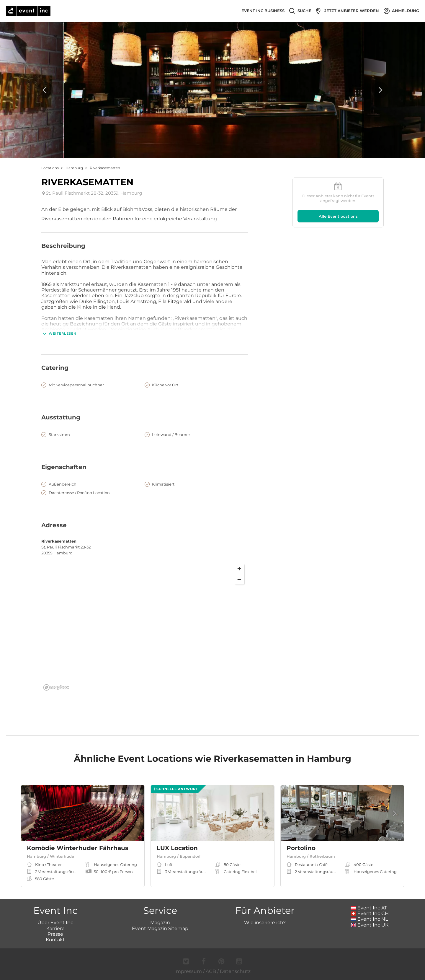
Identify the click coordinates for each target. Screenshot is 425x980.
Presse (55, 934)
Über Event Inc (55, 923)
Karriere (55, 928)
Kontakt (55, 940)
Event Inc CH (370, 913)
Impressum (188, 971)
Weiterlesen (59, 333)
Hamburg (74, 168)
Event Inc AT (369, 908)
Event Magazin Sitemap (160, 928)
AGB (211, 971)
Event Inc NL (369, 919)
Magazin (160, 923)
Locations (50, 168)
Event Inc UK (370, 925)
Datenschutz (235, 971)
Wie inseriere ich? (265, 923)
